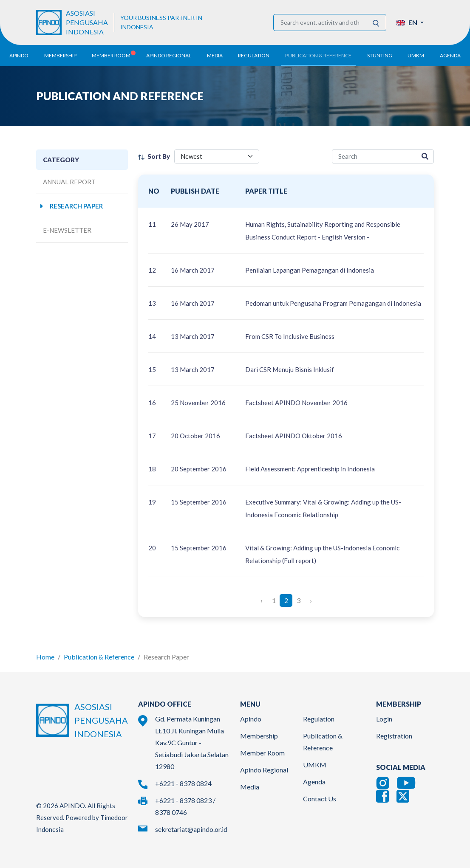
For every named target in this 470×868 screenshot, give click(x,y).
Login (384, 719)
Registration (394, 736)
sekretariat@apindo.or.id (191, 829)
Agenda (450, 55)
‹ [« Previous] (262, 600)
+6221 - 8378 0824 (183, 783)
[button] (410, 23)
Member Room (262, 753)
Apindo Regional (264, 770)
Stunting (380, 55)
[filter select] (217, 156)
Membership (259, 736)
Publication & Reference (99, 657)
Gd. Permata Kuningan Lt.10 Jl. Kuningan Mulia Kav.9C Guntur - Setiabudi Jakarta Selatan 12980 (192, 743)
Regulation (319, 719)
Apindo (251, 719)
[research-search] (374, 156)
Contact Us (320, 799)
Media (250, 787)
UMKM (315, 765)
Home (45, 657)
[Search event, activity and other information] (320, 23)
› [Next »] (311, 600)
